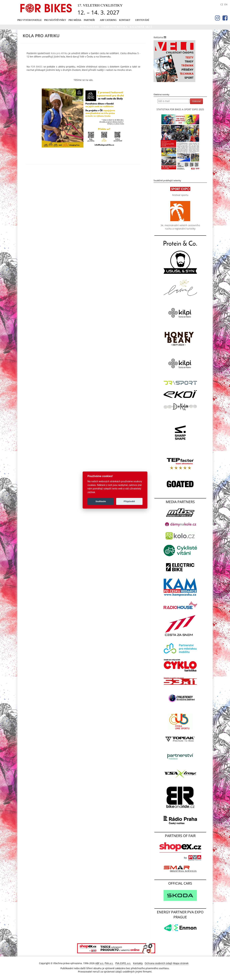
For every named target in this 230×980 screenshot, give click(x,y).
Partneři (89, 20)
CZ (222, 4)
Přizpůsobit (129, 501)
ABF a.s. (100, 963)
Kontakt (125, 20)
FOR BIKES (37, 67)
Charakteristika (115, 27)
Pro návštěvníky (55, 20)
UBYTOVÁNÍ (142, 20)
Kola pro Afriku (59, 53)
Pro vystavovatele (30, 20)
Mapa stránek (181, 963)
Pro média (75, 20)
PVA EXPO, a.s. (123, 963)
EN (226, 4)
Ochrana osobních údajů (159, 963)
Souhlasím (101, 501)
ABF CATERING (108, 20)
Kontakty (138, 963)
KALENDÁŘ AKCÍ (141, 27)
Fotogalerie (90, 27)
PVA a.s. (109, 963)
